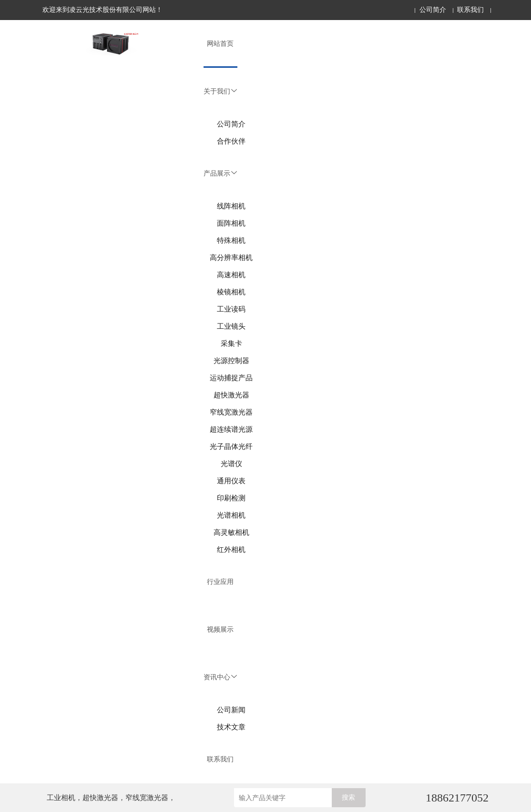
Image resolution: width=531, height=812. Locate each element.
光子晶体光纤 (231, 447)
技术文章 (231, 727)
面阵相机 (231, 223)
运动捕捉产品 (231, 378)
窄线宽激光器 (231, 412)
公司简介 (433, 10)
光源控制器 (231, 361)
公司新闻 (231, 710)
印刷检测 (231, 498)
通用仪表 (231, 481)
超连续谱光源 (231, 429)
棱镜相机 (231, 292)
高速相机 (231, 275)
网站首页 (220, 44)
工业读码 (231, 309)
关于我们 (220, 91)
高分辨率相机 (231, 258)
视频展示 (220, 630)
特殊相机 (231, 240)
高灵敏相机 (231, 532)
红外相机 (231, 550)
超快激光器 (231, 395)
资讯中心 (220, 677)
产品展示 (220, 173)
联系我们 (470, 10)
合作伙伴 (231, 141)
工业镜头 (231, 326)
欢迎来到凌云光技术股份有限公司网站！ (102, 10)
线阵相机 (231, 206)
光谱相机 (231, 515)
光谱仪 (231, 464)
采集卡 (231, 344)
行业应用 (220, 582)
